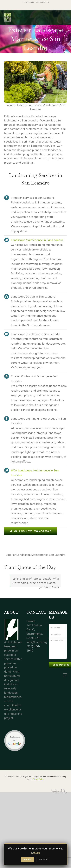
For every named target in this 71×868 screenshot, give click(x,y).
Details (35, 853)
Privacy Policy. (38, 779)
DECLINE (43, 860)
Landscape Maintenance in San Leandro (37, 240)
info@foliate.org (42, 2)
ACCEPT (27, 860)
